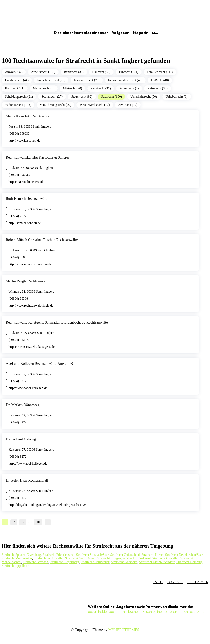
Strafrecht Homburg (189, 562)
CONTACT (175, 582)
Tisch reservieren (193, 611)
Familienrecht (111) (160, 72)
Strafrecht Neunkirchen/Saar (184, 555)
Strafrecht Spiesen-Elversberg (21, 555)
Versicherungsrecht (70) (55, 105)
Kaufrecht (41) (15, 88)
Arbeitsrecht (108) (43, 72)
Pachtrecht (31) (101, 88)
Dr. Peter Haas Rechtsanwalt (27, 480)
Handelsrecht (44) (17, 80)
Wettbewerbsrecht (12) (95, 105)
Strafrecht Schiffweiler (49, 558)
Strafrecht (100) (112, 97)
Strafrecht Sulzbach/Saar (92, 555)
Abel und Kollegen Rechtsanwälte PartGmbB (39, 364)
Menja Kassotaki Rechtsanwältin (30, 116)
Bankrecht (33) (74, 72)
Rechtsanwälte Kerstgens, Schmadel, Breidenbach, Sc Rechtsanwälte (57, 322)
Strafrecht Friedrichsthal (58, 555)
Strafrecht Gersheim (124, 562)
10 (38, 522)
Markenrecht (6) (44, 88)
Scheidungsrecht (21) (19, 97)
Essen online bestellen (160, 611)
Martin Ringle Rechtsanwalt (27, 281)
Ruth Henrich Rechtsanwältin (28, 199)
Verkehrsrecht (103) (18, 105)
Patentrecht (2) (129, 88)
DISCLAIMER (197, 582)
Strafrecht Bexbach (35, 562)
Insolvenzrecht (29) (87, 80)
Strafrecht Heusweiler (95, 562)
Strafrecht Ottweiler (165, 558)
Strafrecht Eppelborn (15, 566)
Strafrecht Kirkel (153, 555)
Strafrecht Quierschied (125, 555)
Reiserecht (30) (157, 88)
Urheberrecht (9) (177, 97)
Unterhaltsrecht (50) (144, 97)
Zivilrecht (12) (128, 105)
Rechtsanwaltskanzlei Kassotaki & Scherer (37, 157)
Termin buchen (128, 611)
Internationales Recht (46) (125, 80)
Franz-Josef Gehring (21, 439)
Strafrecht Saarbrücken (80, 558)
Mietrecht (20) (72, 88)
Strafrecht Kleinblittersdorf (157, 562)
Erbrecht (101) (129, 72)
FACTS (158, 582)
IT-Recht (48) (160, 80)
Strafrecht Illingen (109, 558)
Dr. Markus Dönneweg (23, 405)
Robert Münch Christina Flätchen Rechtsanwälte (42, 240)
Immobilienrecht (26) (51, 80)
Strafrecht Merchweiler (17, 558)
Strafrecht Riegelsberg (64, 562)
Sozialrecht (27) (52, 97)
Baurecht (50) (101, 72)
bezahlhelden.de (101, 611)
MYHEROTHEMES (124, 630)
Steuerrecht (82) (82, 97)
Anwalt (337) (14, 72)
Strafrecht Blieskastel (136, 558)
